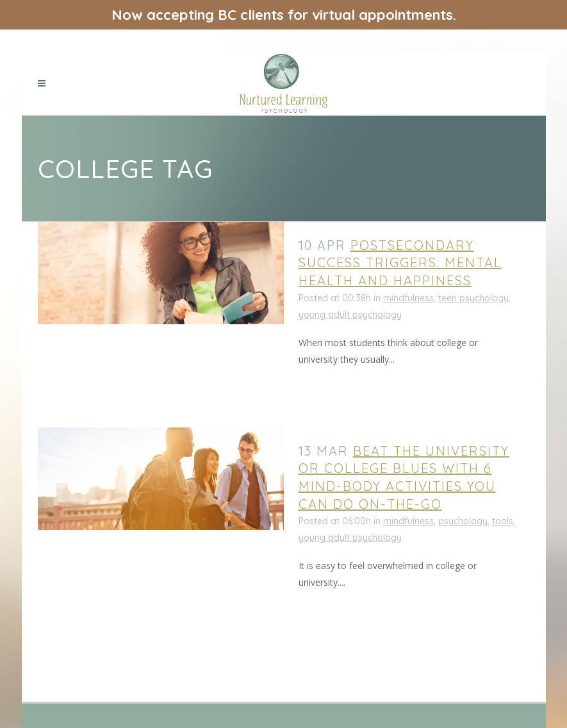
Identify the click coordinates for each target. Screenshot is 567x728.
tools (503, 521)
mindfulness (408, 298)
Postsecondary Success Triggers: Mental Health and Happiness (400, 263)
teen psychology (473, 298)
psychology (463, 521)
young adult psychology (350, 315)
